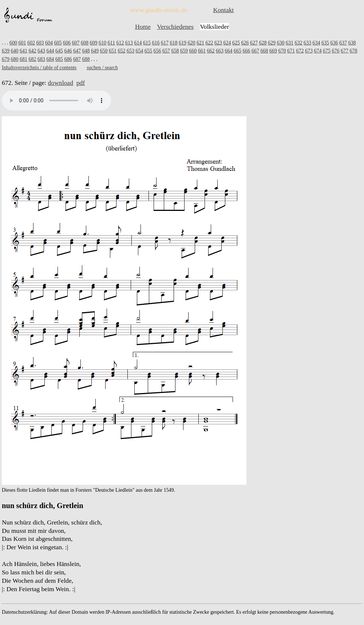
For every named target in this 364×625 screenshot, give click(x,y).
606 (67, 43)
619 (183, 43)
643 (41, 51)
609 (94, 43)
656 (157, 51)
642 (33, 51)
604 (49, 43)
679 (6, 59)
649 (95, 51)
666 (247, 51)
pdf (81, 83)
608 (85, 43)
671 (291, 51)
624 (227, 43)
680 (15, 59)
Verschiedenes (175, 27)
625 (236, 43)
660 (193, 51)
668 (264, 51)
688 (86, 59)
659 (184, 51)
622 (209, 43)
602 (31, 43)
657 (166, 51)
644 (50, 51)
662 (211, 51)
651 (113, 51)
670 (282, 51)
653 (130, 51)
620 (191, 43)
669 (273, 51)
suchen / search (102, 68)
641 (23, 51)
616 (156, 43)
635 (325, 43)
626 (245, 43)
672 (300, 51)
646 (68, 51)
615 (147, 43)
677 (345, 51)
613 (129, 43)
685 (59, 59)
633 (307, 43)
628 (263, 43)
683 (41, 59)
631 (290, 43)
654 (140, 51)
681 (23, 59)
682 (33, 59)
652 (122, 51)
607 (76, 43)
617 (165, 43)
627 (254, 43)
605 (58, 43)
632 (298, 43)
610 (102, 43)
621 (200, 43)
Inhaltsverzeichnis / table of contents (39, 68)
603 (40, 43)
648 (86, 51)
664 (229, 51)
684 (50, 59)
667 (255, 51)
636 (334, 43)
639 (6, 51)
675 (327, 51)
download (61, 83)
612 (120, 43)
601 (22, 43)
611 (111, 43)
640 (15, 51)
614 (138, 43)
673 (309, 51)
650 (104, 51)
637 (343, 43)
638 (352, 43)
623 (218, 43)
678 (354, 51)
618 (173, 43)
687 (77, 59)
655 (148, 51)
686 (68, 59)
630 (280, 43)
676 (336, 51)
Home (143, 27)
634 (316, 43)
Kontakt (223, 10)
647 (77, 51)
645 (59, 51)
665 (238, 51)
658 (175, 51)
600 (13, 43)
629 (272, 43)
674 (318, 51)
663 (220, 51)
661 (202, 51)
